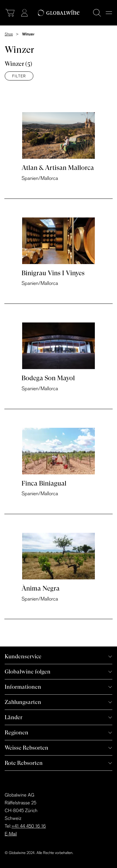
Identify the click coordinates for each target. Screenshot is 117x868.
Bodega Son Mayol (48, 378)
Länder (14, 717)
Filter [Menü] (19, 76)
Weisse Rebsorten (27, 748)
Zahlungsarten (23, 702)
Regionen (17, 732)
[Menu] (109, 13)
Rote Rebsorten (24, 763)
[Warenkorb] (10, 13)
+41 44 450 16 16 (29, 826)
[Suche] (97, 13)
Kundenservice (23, 656)
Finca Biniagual (44, 483)
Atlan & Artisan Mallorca (58, 168)
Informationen (23, 687)
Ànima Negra (41, 588)
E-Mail (11, 834)
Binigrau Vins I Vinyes (53, 273)
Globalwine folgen (28, 672)
